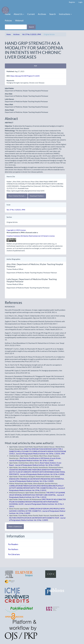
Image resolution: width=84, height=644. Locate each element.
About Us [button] (19, 14)
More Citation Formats (17, 196)
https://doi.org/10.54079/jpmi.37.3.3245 (25, 76)
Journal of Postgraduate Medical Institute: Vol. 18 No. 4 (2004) (31, 460)
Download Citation (37, 196)
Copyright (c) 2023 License (16, 230)
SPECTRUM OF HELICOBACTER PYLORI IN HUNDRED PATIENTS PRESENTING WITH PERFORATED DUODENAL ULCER (37, 502)
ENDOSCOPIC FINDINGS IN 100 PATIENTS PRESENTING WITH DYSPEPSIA (37, 479)
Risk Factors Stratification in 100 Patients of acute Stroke (40, 458)
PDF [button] (36, 66)
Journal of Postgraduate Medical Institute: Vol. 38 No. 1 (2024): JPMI (40, 454)
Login (80, 2)
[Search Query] (16, 27)
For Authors (13, 549)
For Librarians (14, 554)
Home (8, 14)
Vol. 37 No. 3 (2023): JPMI (32, 34)
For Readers (13, 544)
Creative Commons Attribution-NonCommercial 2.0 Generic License (31, 236)
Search (52, 14)
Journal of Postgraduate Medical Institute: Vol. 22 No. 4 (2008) (42, 474)
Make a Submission (15, 526)
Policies (8, 20)
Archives (42, 14)
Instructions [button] (65, 14)
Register (72, 2)
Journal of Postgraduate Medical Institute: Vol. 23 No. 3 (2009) (31, 481)
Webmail (19, 20)
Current (31, 14)
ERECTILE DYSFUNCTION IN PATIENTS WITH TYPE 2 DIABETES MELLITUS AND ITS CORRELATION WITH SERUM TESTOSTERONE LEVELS (38, 451)
